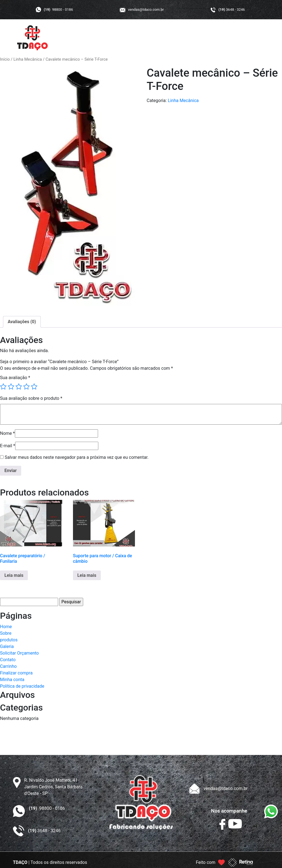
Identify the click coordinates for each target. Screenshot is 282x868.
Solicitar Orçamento (19, 653)
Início (5, 59)
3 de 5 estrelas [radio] (19, 387)
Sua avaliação (15, 378)
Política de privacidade (22, 686)
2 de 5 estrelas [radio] (11, 387)
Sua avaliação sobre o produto (31, 398)
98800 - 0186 (58, 10)
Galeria (7, 646)
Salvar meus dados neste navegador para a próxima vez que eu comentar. (77, 457)
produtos (9, 640)
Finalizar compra (16, 673)
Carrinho (8, 666)
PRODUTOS (153, 38)
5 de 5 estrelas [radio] (34, 387)
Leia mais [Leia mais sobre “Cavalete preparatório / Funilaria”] (14, 575)
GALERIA (182, 38)
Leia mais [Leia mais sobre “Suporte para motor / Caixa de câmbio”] (87, 575)
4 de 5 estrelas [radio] (26, 387)
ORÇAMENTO (213, 38)
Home (6, 627)
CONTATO (245, 38)
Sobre (6, 633)
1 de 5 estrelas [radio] (3, 387)
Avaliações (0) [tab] (22, 322)
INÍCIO (100, 38)
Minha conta (12, 680)
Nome (7, 433)
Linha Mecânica (28, 59)
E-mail (8, 446)
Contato (8, 660)
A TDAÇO (124, 38)
